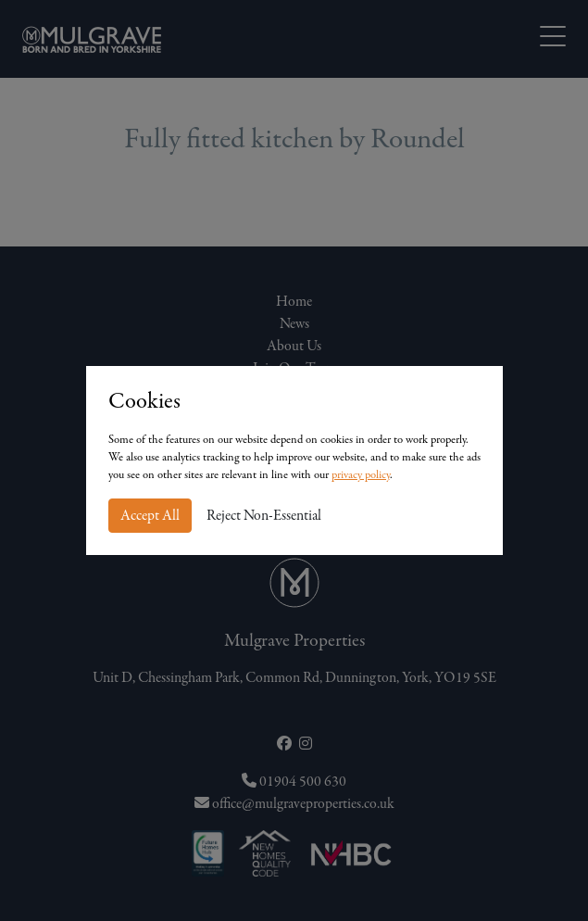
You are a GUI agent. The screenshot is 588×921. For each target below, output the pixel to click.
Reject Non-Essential (264, 516)
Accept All (150, 516)
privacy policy (361, 475)
